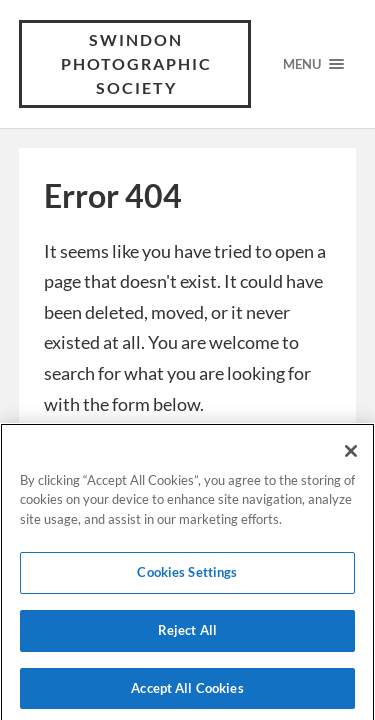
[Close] (351, 455)
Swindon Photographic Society (136, 63)
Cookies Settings (187, 576)
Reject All (187, 634)
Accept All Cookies (187, 692)
